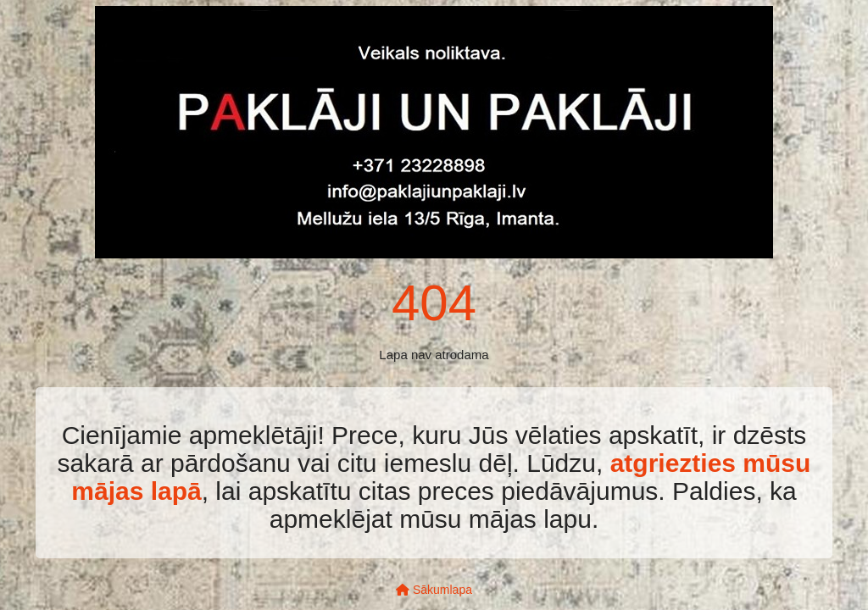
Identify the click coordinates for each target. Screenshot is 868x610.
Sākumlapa (434, 590)
